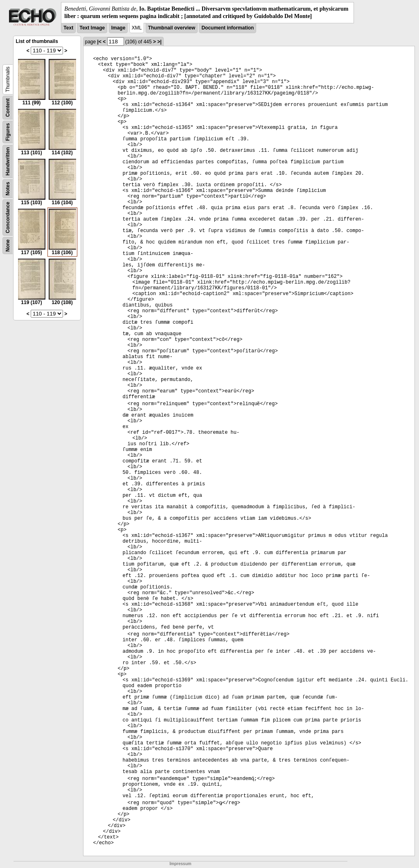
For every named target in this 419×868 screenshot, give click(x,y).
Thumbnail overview (172, 28)
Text (68, 28)
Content (8, 108)
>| (159, 42)
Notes (8, 189)
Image (118, 28)
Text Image (92, 28)
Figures (8, 132)
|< (99, 42)
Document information (228, 28)
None (8, 246)
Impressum (180, 864)
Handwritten (8, 161)
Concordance (8, 218)
